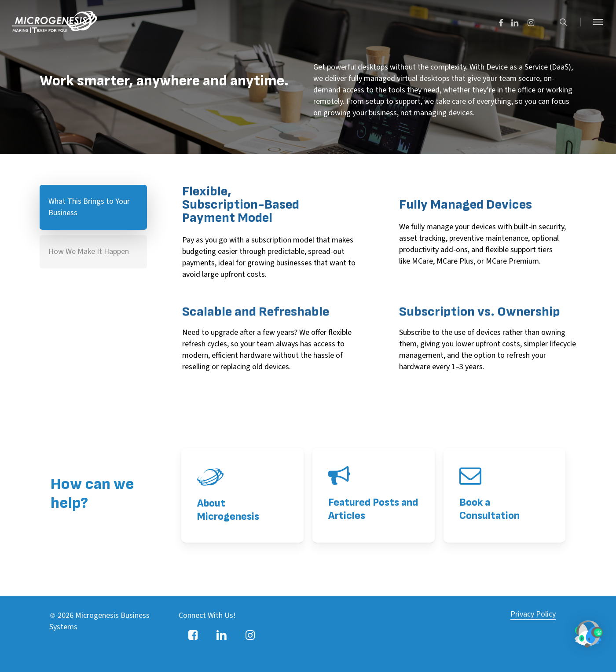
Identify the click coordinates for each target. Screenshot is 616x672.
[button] (598, 22)
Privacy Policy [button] (533, 588)
